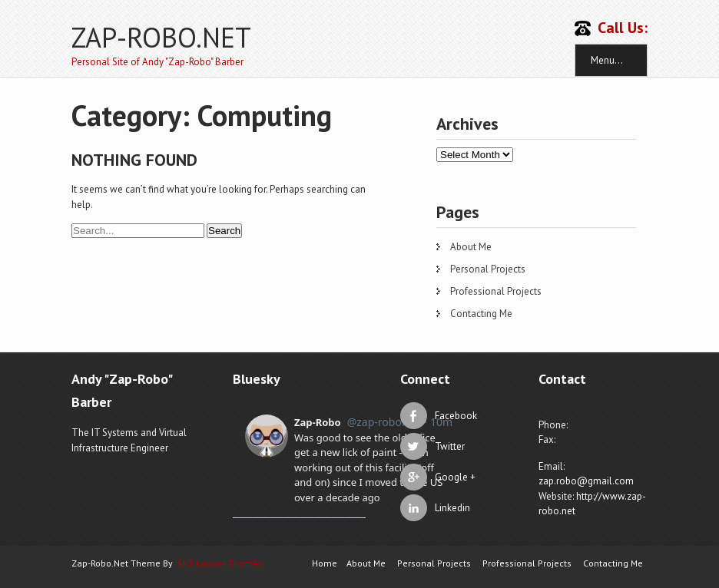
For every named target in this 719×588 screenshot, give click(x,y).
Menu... (607, 60)
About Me (471, 247)
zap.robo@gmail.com (586, 481)
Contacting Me (481, 314)
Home (325, 563)
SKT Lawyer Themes (220, 563)
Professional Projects (496, 291)
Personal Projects (488, 269)
